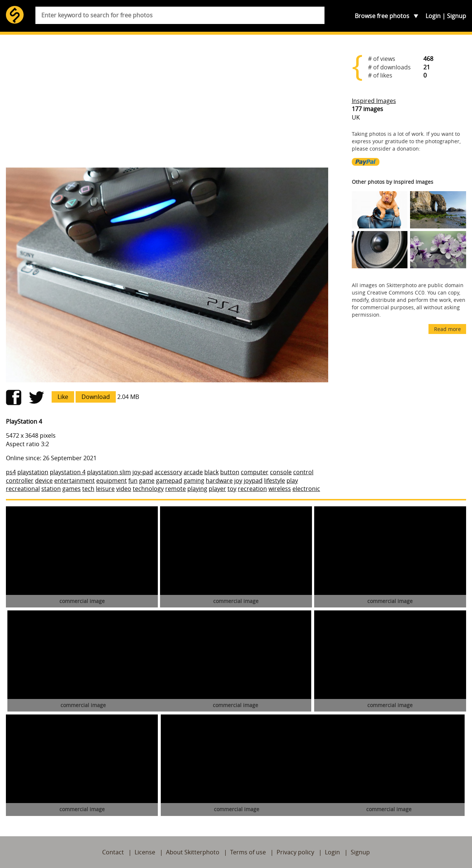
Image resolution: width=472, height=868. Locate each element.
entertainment (74, 480)
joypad (253, 480)
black (211, 472)
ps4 (11, 472)
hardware (219, 480)
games (72, 489)
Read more (447, 329)
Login (433, 16)
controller (20, 480)
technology (148, 489)
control (303, 472)
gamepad (169, 480)
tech (88, 489)
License (145, 852)
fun (133, 480)
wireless (280, 489)
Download (96, 397)
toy (232, 489)
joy (238, 480)
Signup (457, 16)
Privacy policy (295, 852)
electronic (306, 489)
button (230, 472)
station (51, 489)
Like (63, 397)
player (217, 489)
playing (197, 489)
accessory (168, 472)
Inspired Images (374, 101)
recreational (23, 489)
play (292, 480)
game (147, 480)
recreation (252, 489)
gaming (194, 480)
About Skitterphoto (193, 852)
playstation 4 (68, 472)
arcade (193, 472)
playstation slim (109, 472)
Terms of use (248, 852)
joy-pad (143, 472)
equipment (112, 480)
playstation (33, 472)
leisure (105, 489)
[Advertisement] (167, 104)
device (44, 480)
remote (176, 489)
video (124, 489)
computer (255, 472)
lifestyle (275, 480)
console (281, 472)
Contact (113, 852)
